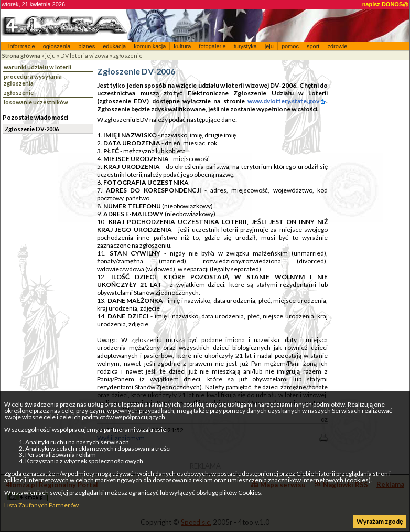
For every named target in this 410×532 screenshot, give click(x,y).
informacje (22, 46)
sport (313, 46)
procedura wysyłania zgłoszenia (33, 80)
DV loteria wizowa (84, 55)
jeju (269, 46)
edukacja (114, 46)
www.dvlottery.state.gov (283, 101)
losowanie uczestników (36, 102)
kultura (182, 46)
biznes (87, 46)
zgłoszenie (128, 55)
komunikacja (150, 46)
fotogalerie (212, 46)
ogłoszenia (57, 46)
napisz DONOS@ (385, 4)
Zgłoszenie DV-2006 (32, 129)
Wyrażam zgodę (380, 521)
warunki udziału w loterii (37, 67)
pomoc (290, 46)
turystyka (245, 46)
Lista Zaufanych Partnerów (41, 505)
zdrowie (337, 46)
